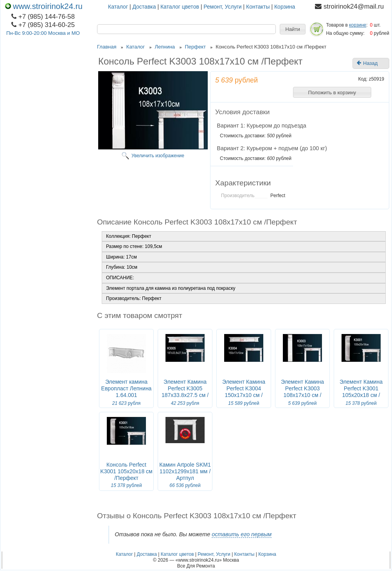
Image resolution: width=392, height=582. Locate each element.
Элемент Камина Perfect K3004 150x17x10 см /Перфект (244, 392)
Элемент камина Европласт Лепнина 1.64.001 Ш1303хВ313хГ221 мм (127, 395)
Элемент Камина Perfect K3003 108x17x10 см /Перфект (302, 392)
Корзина (285, 7)
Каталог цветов (180, 7)
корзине (358, 25)
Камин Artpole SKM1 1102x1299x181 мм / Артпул (185, 471)
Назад (367, 63)
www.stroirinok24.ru (44, 6)
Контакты (258, 7)
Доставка (144, 7)
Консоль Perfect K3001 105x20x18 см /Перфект (126, 471)
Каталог (118, 7)
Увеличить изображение (158, 156)
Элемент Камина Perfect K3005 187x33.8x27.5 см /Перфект (185, 392)
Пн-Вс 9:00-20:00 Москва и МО (43, 33)
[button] (293, 29)
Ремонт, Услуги (222, 7)
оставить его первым (242, 534)
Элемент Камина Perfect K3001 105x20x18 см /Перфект (361, 392)
